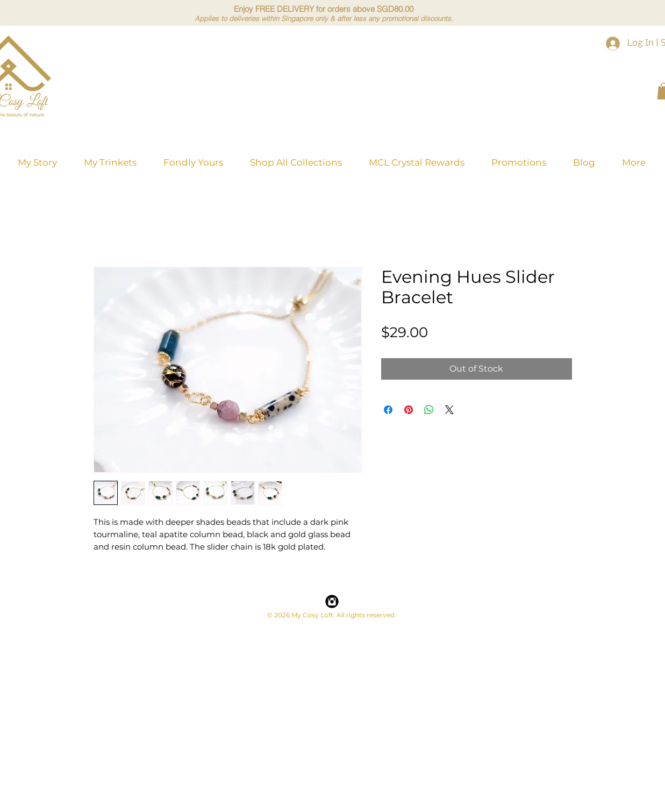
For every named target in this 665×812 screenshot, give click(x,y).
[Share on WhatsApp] (429, 410)
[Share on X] (449, 410)
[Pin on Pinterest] (409, 410)
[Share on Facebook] (388, 410)
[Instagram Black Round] (332, 601)
